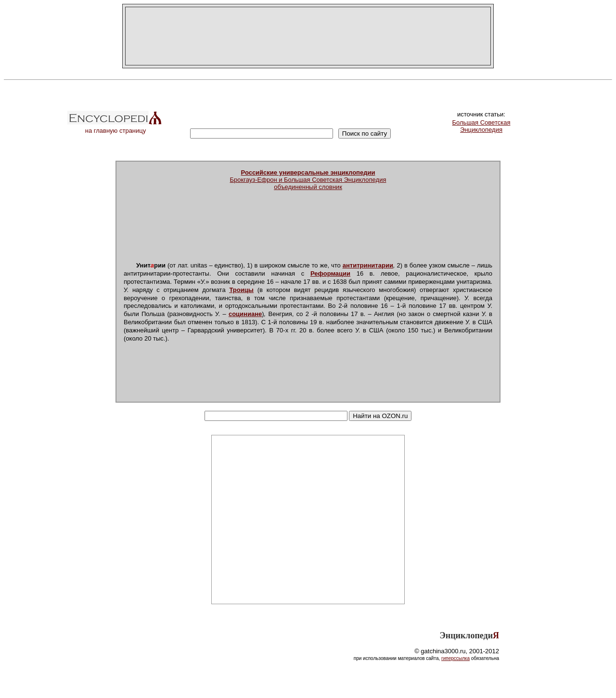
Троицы (241, 290)
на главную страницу (115, 128)
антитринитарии (368, 265)
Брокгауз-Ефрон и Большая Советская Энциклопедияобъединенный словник (308, 180)
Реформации (330, 273)
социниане (245, 314)
